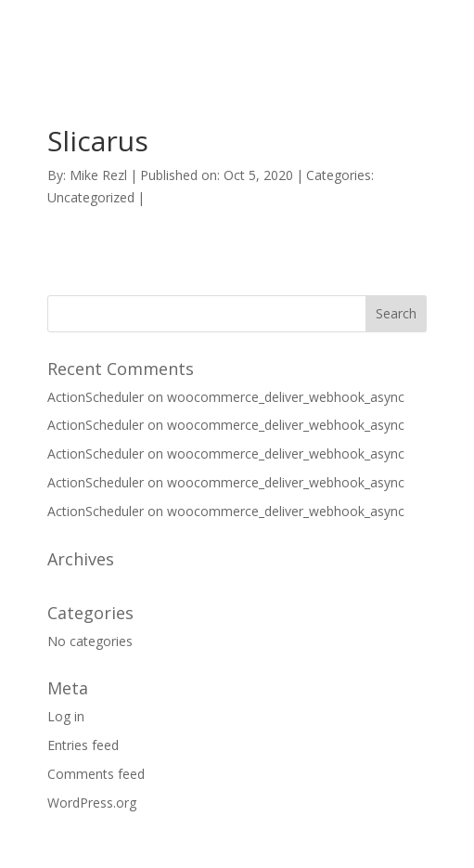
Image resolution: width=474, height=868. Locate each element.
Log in (66, 716)
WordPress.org (92, 803)
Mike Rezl (98, 175)
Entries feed (83, 745)
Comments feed (96, 774)
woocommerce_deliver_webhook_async (286, 397)
